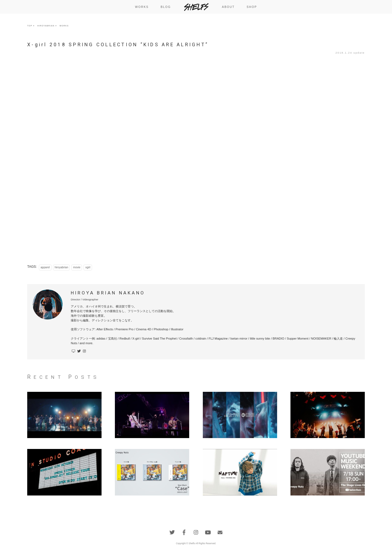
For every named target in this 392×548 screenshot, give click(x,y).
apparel (45, 267)
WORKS (142, 7)
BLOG (166, 7)
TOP (30, 26)
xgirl (88, 267)
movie (77, 267)
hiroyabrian (62, 267)
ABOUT (228, 7)
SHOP (252, 7)
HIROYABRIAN (46, 26)
